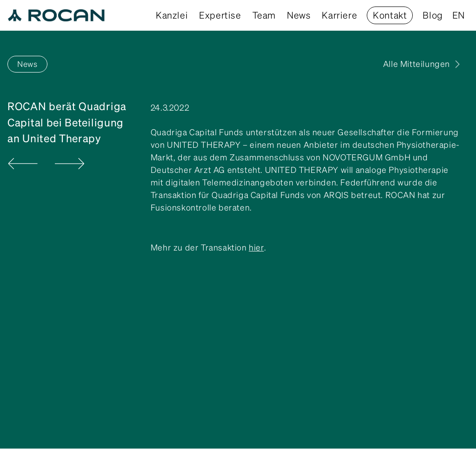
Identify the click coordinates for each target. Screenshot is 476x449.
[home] (56, 15)
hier (256, 248)
